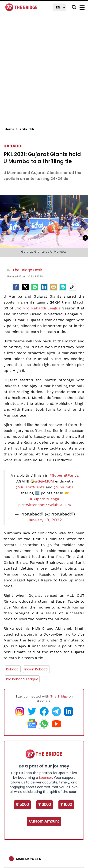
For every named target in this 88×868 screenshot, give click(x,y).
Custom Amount (44, 821)
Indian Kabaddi (36, 669)
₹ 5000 (22, 805)
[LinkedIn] (44, 287)
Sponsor (46, 778)
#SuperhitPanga (64, 475)
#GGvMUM (44, 481)
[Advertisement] (44, 72)
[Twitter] (25, 287)
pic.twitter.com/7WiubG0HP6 (45, 505)
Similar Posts (28, 859)
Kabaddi (13, 146)
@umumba (64, 487)
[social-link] (72, 287)
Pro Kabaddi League (42, 308)
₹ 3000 (45, 805)
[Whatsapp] (35, 287)
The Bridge (59, 696)
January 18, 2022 (45, 520)
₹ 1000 (66, 805)
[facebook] (16, 287)
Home (11, 129)
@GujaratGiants (30, 487)
